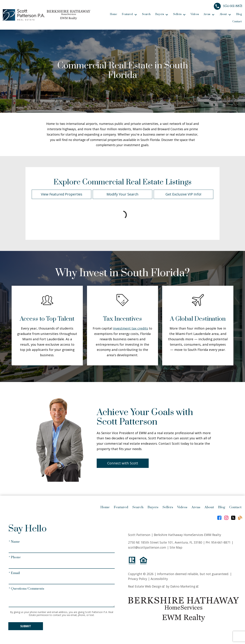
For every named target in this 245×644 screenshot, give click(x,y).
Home (113, 14)
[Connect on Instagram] (226, 518)
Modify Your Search (122, 194)
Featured (121, 507)
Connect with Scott (123, 463)
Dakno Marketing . (185, 586)
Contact (237, 22)
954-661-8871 (221, 542)
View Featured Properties (62, 194)
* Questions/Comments (26, 589)
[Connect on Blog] (240, 518)
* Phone (15, 557)
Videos (195, 14)
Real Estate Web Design (146, 586)
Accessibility (159, 579)
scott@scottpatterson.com (147, 547)
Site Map (176, 547)
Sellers (168, 507)
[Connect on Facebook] (219, 518)
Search (146, 14)
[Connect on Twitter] (233, 518)
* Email (14, 573)
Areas (196, 507)
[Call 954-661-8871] (228, 6)
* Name (14, 542)
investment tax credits (130, 328)
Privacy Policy (138, 579)
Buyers (153, 507)
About (209, 507)
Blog (239, 14)
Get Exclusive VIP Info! (183, 194)
